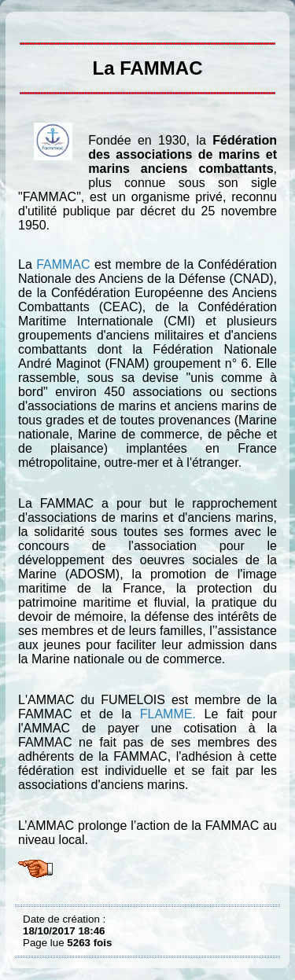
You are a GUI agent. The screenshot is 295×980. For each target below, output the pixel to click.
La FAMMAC (27, 24)
